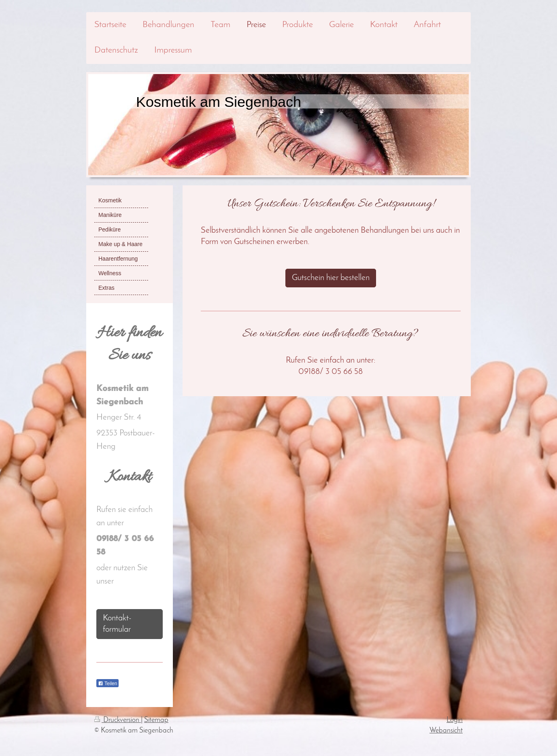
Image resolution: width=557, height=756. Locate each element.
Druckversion (118, 720)
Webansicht (446, 731)
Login (455, 720)
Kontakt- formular (117, 624)
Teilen (107, 684)
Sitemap (156, 720)
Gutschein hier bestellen (331, 278)
